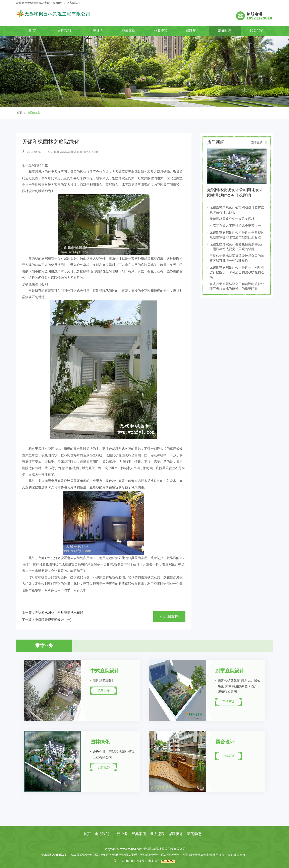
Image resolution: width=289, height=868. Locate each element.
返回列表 (173, 616)
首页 (19, 113)
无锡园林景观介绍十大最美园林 (232, 219)
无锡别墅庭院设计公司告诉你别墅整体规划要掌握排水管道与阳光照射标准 (237, 235)
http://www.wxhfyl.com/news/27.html (77, 152)
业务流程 (161, 31)
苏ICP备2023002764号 (129, 861)
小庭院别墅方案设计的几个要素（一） (237, 226)
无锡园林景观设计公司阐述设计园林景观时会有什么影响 (237, 210)
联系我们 (257, 31)
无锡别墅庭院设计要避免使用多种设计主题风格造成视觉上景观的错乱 (237, 247)
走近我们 (64, 31)
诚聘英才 (193, 31)
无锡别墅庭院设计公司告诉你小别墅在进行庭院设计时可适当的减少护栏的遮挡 (237, 272)
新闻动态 (225, 31)
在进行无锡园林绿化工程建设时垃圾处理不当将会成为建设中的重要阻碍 (237, 286)
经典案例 (128, 31)
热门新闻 (237, 142)
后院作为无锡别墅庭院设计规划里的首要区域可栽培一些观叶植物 (237, 258)
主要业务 (96, 31)
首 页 (32, 31)
